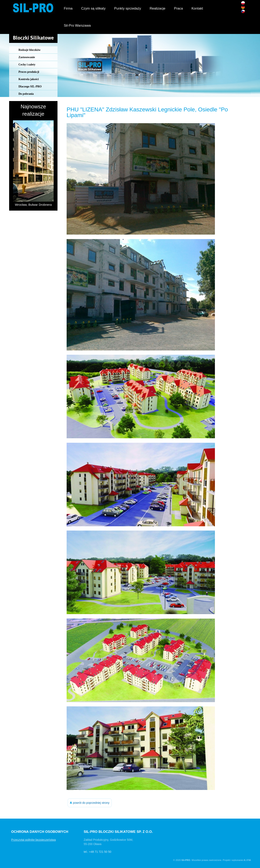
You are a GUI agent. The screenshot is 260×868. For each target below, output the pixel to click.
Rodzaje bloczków (30, 50)
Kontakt (197, 8)
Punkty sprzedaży (128, 8)
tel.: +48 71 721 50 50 (97, 852)
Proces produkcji (29, 72)
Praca (178, 8)
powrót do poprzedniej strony (90, 803)
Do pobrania (26, 94)
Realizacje (158, 8)
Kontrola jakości (29, 79)
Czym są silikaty (93, 8)
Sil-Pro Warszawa (77, 26)
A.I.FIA (247, 860)
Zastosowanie (27, 57)
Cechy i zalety (27, 65)
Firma (68, 8)
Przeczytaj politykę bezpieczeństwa (33, 840)
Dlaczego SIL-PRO (30, 86)
